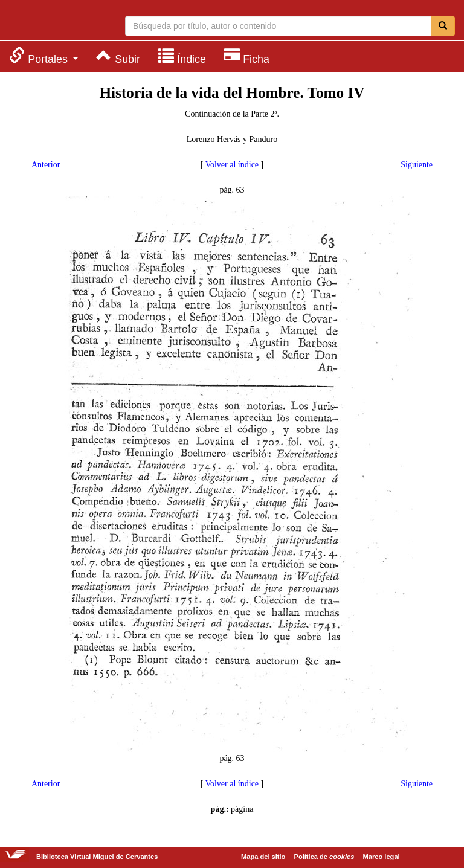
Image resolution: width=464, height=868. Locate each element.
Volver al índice (232, 165)
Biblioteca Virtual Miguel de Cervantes (57, 22)
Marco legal (382, 857)
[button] (43, 56)
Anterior (46, 165)
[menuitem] (43, 56)
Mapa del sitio (263, 857)
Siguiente (417, 165)
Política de (324, 857)
